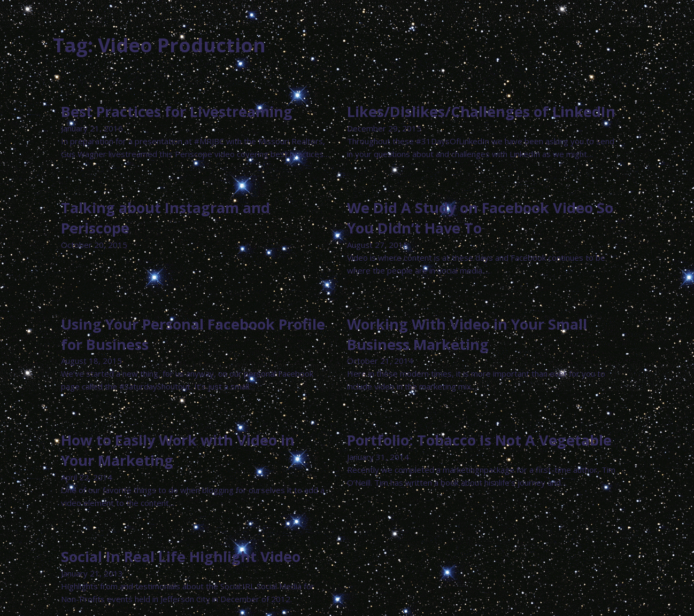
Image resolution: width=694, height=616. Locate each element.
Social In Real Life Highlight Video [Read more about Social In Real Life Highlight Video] (181, 556)
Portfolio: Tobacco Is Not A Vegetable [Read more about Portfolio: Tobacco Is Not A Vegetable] (479, 440)
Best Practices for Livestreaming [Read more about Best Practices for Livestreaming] (177, 111)
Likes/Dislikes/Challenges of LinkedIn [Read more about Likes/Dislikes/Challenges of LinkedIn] (481, 111)
